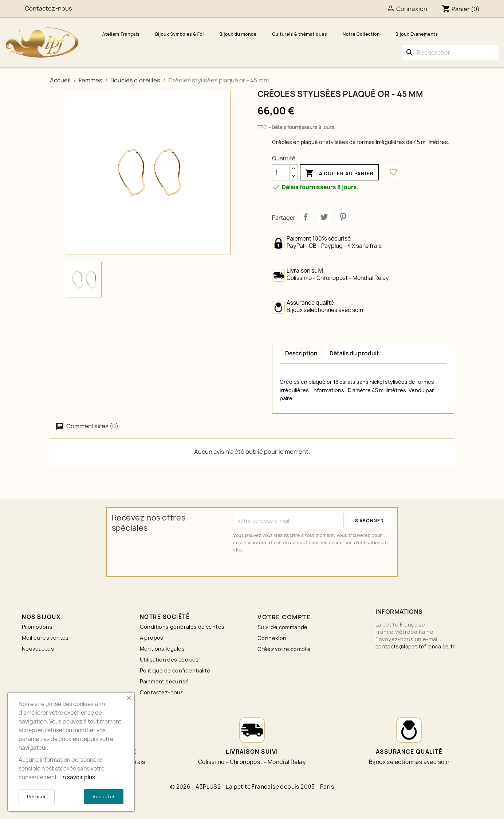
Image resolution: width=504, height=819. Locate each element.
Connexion (272, 638)
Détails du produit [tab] (354, 353)
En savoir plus (77, 777)
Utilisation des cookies (169, 660)
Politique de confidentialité (175, 670)
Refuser (37, 797)
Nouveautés (38, 649)
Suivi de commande (283, 627)
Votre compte (284, 617)
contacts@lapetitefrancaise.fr (415, 646)
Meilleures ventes (45, 638)
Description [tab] (301, 353)
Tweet (324, 217)
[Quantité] (281, 172)
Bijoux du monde (238, 34)
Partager (306, 217)
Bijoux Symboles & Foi (179, 34)
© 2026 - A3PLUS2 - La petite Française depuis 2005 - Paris (252, 787)
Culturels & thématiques (299, 34)
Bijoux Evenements (417, 34)
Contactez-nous (162, 692)
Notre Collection (361, 34)
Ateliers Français (121, 34)
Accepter (104, 797)
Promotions (37, 627)
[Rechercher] (450, 52)
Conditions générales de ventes (182, 627)
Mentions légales (162, 649)
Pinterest (343, 217)
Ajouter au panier (339, 173)
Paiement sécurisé (164, 681)
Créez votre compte (284, 649)
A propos (152, 638)
